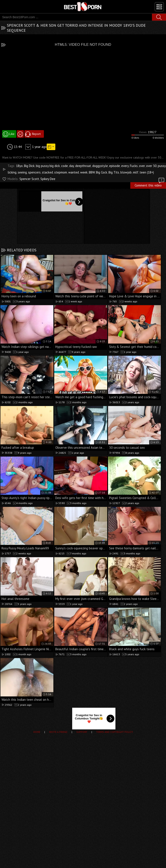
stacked (47, 172)
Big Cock (102, 172)
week (84, 172)
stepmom (61, 172)
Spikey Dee (48, 179)
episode (115, 166)
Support (82, 732)
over (142, 166)
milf (136, 172)
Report (36, 134)
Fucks (134, 166)
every (125, 166)
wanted (74, 172)
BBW (92, 172)
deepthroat (83, 166)
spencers (34, 172)
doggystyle (100, 166)
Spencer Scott (29, 179)
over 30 (151, 166)
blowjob (126, 172)
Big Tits (114, 172)
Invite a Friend (58, 732)
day (72, 166)
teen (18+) (147, 172)
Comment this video (150, 185)
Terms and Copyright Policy (115, 732)
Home (37, 732)
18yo (19, 166)
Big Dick (29, 166)
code (65, 166)
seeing (22, 172)
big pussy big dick (48, 166)
